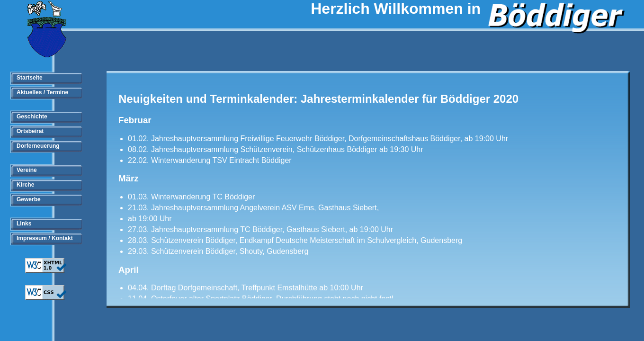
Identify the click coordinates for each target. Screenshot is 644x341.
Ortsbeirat (30, 131)
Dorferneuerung (38, 146)
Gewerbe (29, 199)
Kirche (25, 185)
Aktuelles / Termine (42, 92)
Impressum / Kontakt (45, 238)
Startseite (30, 78)
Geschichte (32, 117)
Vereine (27, 170)
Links (24, 224)
